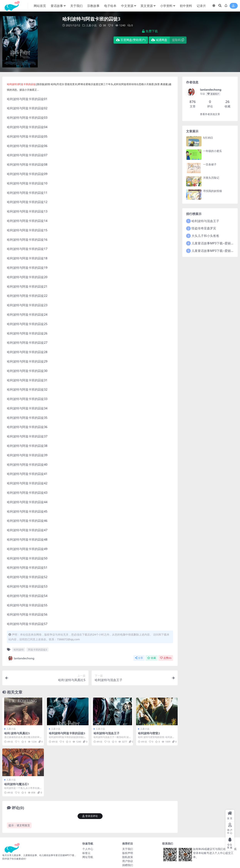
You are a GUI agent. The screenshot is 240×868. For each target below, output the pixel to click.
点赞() (166, 658)
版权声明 (128, 853)
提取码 (178, 40)
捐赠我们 (128, 865)
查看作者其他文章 (210, 114)
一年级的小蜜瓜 (212, 151)
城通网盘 (159, 40)
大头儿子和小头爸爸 (205, 236)
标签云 (86, 853)
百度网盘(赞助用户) (131, 40)
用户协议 (128, 861)
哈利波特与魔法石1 (17, 784)
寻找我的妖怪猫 (212, 191)
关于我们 (128, 849)
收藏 (152, 658)
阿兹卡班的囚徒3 (38, 650)
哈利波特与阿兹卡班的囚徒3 (67, 733)
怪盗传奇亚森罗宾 (204, 228)
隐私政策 (128, 857)
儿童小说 (91, 25)
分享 (139, 658)
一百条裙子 (210, 164)
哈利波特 (19, 650)
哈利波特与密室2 (149, 733)
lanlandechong (21, 658)
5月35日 (208, 138)
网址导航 (88, 857)
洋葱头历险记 (211, 178)
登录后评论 (90, 816)
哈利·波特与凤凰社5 (17, 733)
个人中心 (88, 849)
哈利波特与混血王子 (107, 733)
